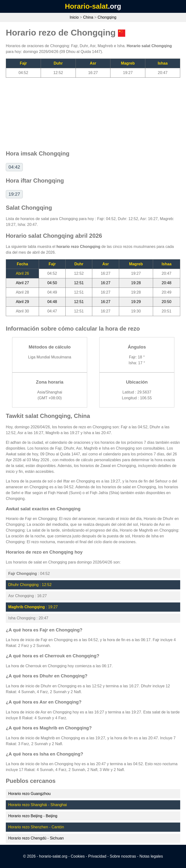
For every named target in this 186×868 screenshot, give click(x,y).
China (88, 17)
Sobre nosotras (123, 856)
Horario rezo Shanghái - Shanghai (38, 805)
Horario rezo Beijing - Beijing (33, 816)
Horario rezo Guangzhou (29, 794)
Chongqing (107, 17)
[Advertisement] (93, 111)
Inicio (74, 17)
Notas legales (151, 856)
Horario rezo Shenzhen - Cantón (36, 827)
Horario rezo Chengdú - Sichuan (36, 838)
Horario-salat (86, 6)
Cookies (78, 856)
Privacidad (97, 856)
